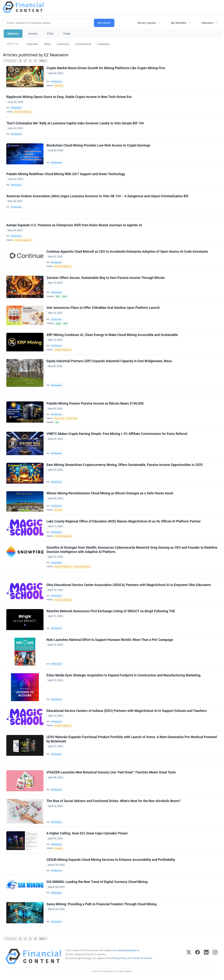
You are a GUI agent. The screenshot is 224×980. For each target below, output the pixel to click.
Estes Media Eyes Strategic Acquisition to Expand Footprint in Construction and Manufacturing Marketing (124, 675)
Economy (58, 510)
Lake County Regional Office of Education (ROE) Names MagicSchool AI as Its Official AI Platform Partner (124, 521)
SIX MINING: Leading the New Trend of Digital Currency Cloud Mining (97, 882)
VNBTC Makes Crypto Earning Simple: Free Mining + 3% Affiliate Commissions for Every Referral (117, 434)
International (83, 44)
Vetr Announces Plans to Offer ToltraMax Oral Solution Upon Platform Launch (103, 308)
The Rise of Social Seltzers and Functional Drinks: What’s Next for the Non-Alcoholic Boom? (113, 801)
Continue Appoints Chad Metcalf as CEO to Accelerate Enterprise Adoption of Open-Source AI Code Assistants (127, 252)
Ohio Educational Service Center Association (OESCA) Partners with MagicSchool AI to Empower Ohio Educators (129, 585)
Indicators (208, 23)
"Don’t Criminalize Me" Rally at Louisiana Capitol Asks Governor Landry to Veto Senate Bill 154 (75, 123)
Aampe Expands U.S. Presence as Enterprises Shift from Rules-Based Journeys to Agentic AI (74, 225)
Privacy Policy (119, 958)
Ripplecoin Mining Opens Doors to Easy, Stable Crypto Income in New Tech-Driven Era (69, 97)
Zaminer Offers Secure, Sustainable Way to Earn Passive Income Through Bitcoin (106, 278)
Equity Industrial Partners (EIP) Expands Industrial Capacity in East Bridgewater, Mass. (110, 361)
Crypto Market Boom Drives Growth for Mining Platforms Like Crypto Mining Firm (106, 68)
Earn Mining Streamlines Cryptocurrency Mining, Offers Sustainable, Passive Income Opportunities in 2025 (125, 465)
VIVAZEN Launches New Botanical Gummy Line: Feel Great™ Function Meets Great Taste (111, 772)
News (47, 44)
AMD (58, 296)
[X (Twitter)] (189, 956)
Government (60, 418)
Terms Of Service (142, 958)
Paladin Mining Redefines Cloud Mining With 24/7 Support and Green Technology (66, 174)
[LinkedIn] (206, 956)
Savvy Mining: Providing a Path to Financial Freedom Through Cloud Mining (101, 904)
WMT (66, 324)
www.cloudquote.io (128, 950)
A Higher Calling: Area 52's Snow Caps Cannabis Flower (87, 833)
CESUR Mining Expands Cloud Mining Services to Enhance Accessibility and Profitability (111, 860)
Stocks (33, 34)
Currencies (63, 44)
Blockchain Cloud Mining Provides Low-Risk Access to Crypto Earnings (98, 145)
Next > (43, 61)
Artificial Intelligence (23, 112)
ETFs (50, 34)
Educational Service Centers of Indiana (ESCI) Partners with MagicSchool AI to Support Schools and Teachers (127, 711)
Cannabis (58, 848)
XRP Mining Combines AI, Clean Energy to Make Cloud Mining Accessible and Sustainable (112, 335)
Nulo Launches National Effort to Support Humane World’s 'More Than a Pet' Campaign (110, 640)
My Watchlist (179, 23)
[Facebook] (198, 956)
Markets (13, 34)
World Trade (72, 418)
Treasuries (103, 44)
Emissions (59, 86)
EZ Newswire (57, 82)
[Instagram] (215, 956)
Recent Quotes (147, 23)
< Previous (10, 61)
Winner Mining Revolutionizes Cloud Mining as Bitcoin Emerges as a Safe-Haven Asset (110, 493)
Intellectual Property (82, 567)
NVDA (65, 296)
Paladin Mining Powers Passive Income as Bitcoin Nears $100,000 (95, 403)
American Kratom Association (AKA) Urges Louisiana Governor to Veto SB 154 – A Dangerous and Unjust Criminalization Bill (97, 196)
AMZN (58, 324)
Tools (67, 34)
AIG (57, 423)
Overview (32, 44)
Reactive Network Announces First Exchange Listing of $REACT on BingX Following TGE (111, 611)
